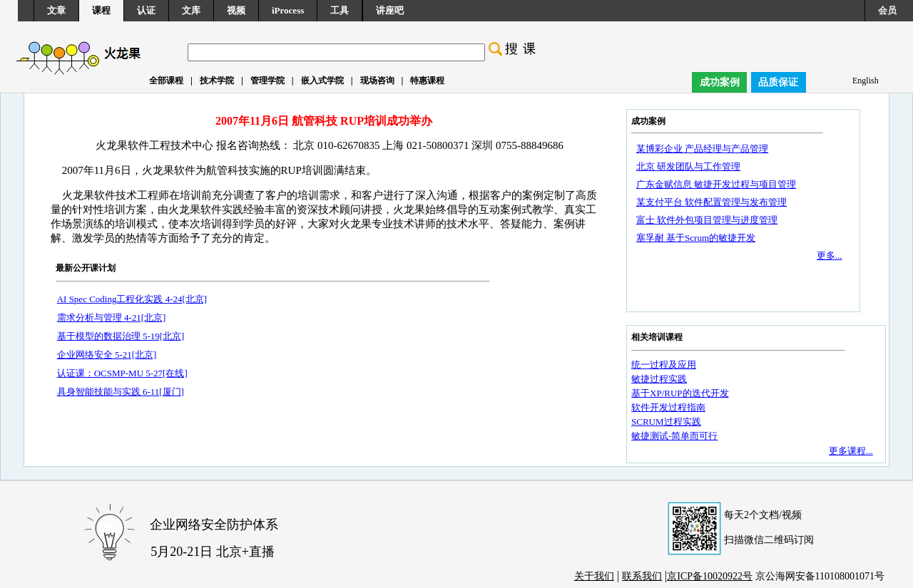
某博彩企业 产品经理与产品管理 (702, 149)
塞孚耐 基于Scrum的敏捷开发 (696, 238)
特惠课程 (427, 81)
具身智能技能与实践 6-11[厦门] (121, 392)
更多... (830, 256)
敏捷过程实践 (659, 379)
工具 (340, 10)
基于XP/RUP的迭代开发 (680, 393)
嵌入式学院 (322, 81)
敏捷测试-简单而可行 (674, 436)
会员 (887, 10)
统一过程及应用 (664, 365)
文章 (56, 10)
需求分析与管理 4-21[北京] (112, 318)
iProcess (288, 10)
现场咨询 (377, 81)
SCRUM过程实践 (666, 422)
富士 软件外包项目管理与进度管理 (707, 220)
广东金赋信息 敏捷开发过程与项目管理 (716, 184)
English (866, 81)
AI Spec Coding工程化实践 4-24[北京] (132, 299)
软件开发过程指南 (668, 407)
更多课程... (851, 451)
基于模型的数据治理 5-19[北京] (121, 336)
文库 (191, 10)
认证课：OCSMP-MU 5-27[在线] (122, 373)
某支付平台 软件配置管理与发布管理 (711, 202)
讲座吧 (390, 10)
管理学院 (267, 81)
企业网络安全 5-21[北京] (107, 355)
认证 (146, 10)
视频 (236, 10)
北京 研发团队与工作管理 (688, 166)
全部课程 (166, 81)
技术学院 (217, 81)
